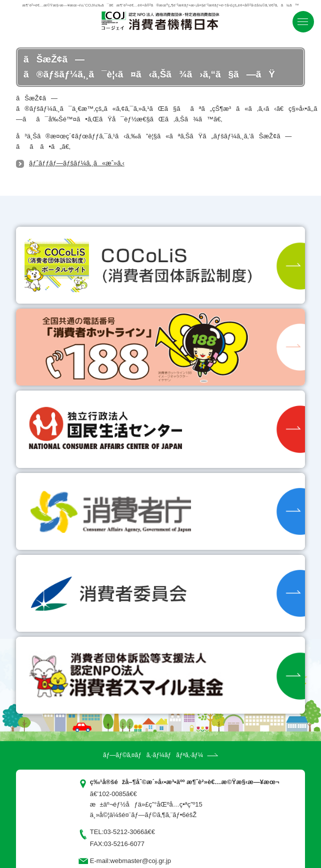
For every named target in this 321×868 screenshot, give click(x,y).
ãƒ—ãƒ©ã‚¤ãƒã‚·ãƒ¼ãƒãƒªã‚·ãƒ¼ (153, 755)
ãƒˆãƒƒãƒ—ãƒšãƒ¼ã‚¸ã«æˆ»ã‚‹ (77, 163)
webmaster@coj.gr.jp (140, 861)
